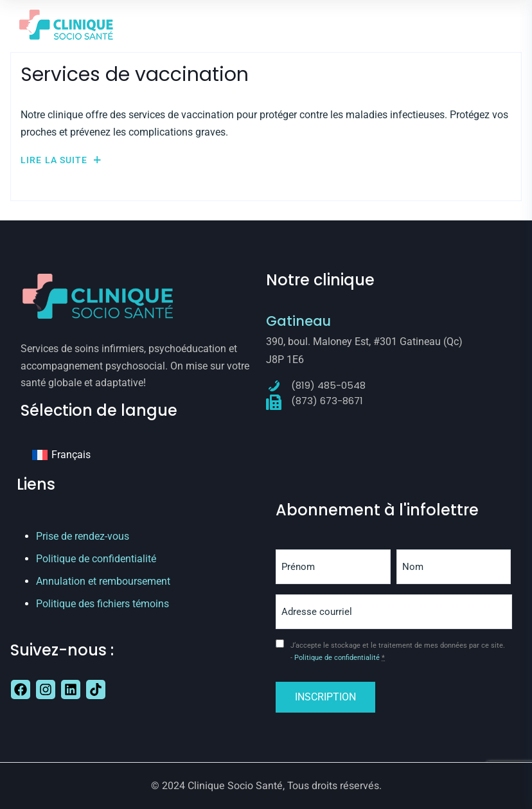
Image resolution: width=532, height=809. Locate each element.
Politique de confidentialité (96, 559)
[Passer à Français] (61, 455)
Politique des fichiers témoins (102, 604)
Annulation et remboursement (103, 581)
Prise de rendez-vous (83, 536)
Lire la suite (61, 160)
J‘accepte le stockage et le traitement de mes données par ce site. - (398, 652)
